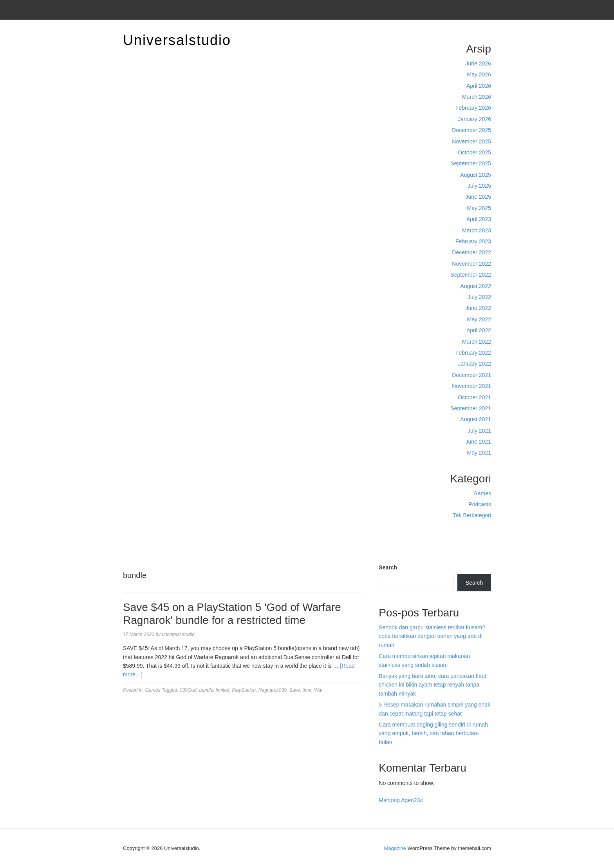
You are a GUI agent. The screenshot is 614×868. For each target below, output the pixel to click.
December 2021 (471, 375)
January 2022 (474, 364)
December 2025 (471, 130)
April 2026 (479, 86)
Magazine (395, 848)
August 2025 (476, 175)
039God (188, 690)
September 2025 (471, 163)
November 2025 (471, 141)
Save (295, 690)
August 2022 (476, 286)
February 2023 (473, 241)
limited (223, 690)
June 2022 (478, 308)
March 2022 (477, 342)
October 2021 (474, 397)
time (307, 690)
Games (482, 493)
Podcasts (480, 504)
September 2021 (471, 408)
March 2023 (477, 230)
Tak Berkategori (472, 515)
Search (388, 567)
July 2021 (479, 431)
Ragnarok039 (273, 690)
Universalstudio (177, 40)
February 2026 (473, 108)
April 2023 (479, 219)
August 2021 (476, 419)
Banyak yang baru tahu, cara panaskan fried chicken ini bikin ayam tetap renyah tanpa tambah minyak (433, 685)
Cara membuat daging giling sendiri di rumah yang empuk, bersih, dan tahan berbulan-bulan (433, 733)
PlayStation (244, 690)
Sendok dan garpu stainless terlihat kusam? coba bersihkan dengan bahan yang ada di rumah (432, 636)
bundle (206, 690)
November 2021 (471, 386)
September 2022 (471, 275)
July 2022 (479, 297)
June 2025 (478, 197)
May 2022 (479, 319)
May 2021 (479, 453)
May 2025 (479, 208)
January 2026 (474, 119)
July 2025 (479, 186)
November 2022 (471, 264)
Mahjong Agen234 (401, 800)
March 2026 (477, 97)
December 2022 (471, 252)
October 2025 (474, 152)
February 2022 (473, 353)
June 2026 (478, 63)
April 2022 (479, 330)
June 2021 (478, 442)
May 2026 (479, 74)
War (318, 690)
